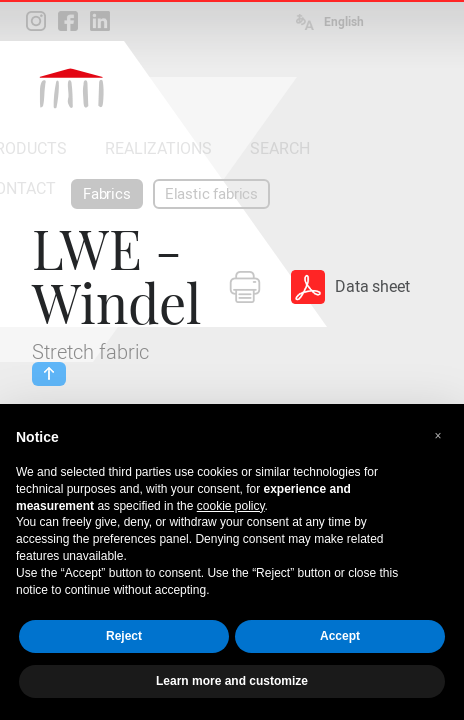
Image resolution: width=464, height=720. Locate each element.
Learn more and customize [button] (232, 681)
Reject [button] (124, 636)
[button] (438, 436)
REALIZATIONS (158, 148)
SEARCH (280, 148)
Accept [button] (340, 636)
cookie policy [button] (231, 506)
